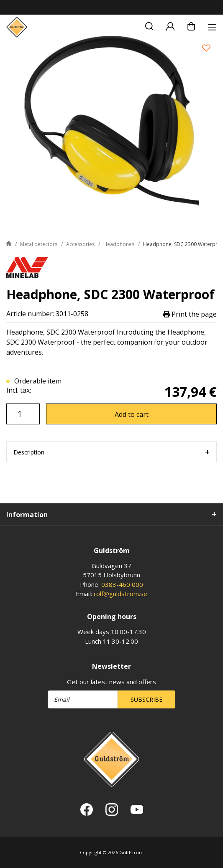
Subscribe (146, 699)
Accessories (80, 244)
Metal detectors (39, 244)
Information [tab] (27, 515)
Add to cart (132, 414)
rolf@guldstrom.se (120, 594)
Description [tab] (29, 452)
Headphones (119, 244)
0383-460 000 (122, 584)
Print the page (190, 314)
